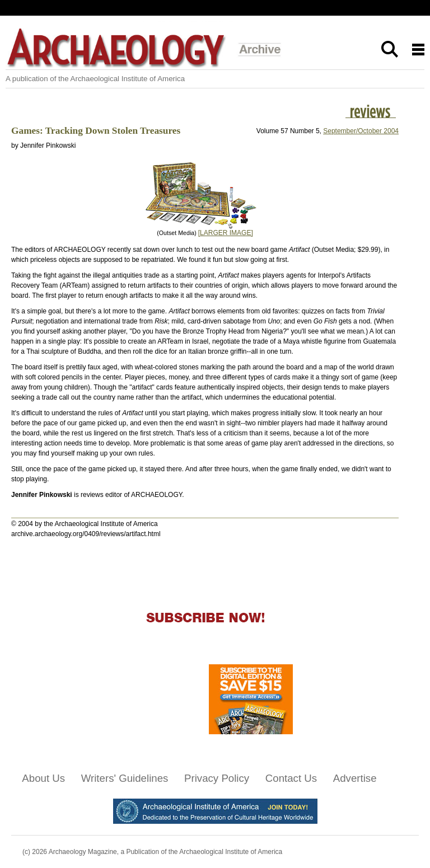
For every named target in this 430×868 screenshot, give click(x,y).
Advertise (355, 778)
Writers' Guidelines (125, 778)
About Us (43, 778)
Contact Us (291, 778)
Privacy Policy (217, 778)
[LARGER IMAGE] (226, 233)
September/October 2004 (361, 131)
